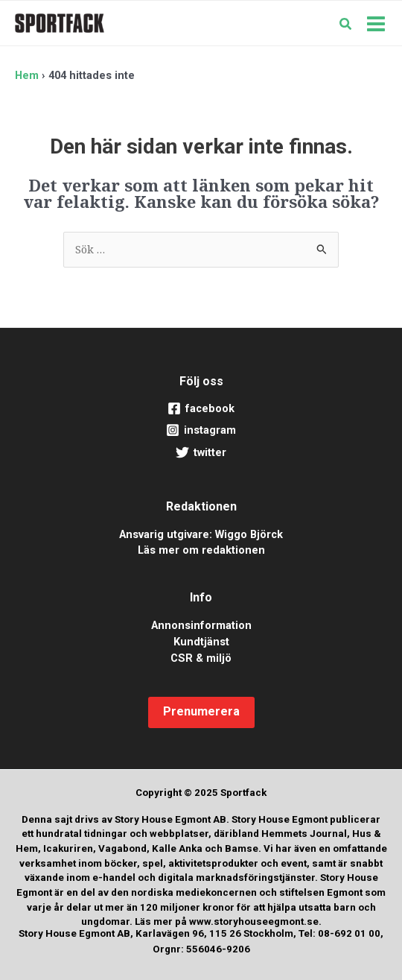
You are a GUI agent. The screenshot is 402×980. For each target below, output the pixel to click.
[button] (346, 25)
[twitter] (201, 453)
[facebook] (201, 409)
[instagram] (201, 431)
